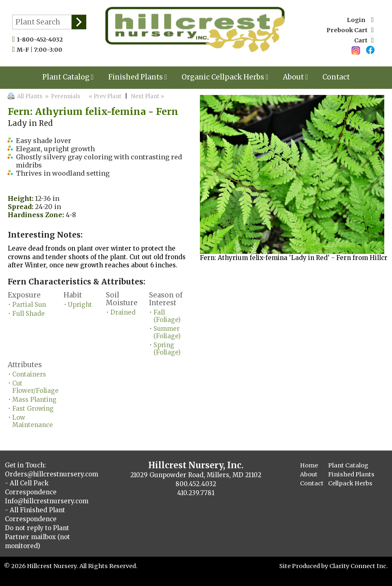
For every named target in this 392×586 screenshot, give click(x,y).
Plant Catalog (68, 77)
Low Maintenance (33, 421)
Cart (364, 40)
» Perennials (62, 96)
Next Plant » (148, 96)
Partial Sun (29, 305)
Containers (29, 374)
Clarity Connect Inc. (359, 566)
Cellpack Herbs (350, 483)
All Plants (30, 96)
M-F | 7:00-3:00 (41, 50)
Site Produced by (304, 566)
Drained (123, 312)
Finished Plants (138, 77)
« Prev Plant (104, 96)
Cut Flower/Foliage (35, 387)
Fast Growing (33, 409)
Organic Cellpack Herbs (225, 77)
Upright (80, 305)
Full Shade (28, 314)
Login (360, 20)
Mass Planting (34, 400)
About (295, 77)
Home (309, 465)
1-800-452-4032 (42, 40)
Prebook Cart (350, 30)
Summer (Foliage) (167, 332)
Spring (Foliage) (167, 349)
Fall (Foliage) (167, 316)
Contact (336, 77)
